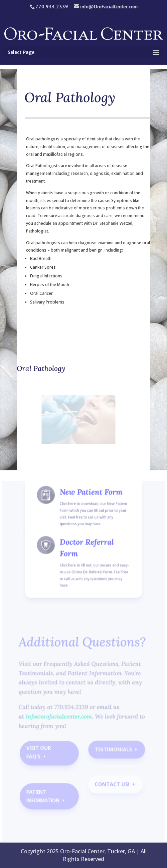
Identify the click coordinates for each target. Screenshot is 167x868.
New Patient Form (90, 503)
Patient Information (44, 797)
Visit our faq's (40, 754)
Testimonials (113, 752)
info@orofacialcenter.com (59, 719)
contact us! (112, 786)
